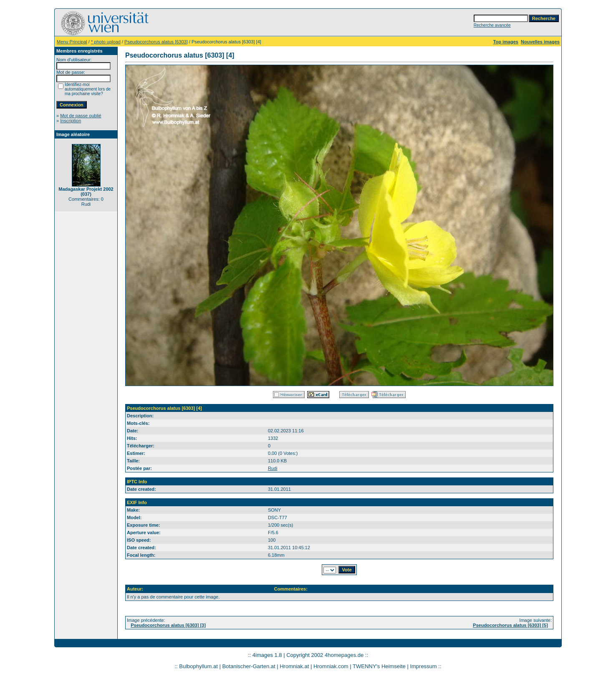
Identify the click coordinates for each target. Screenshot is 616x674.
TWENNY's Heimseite (379, 666)
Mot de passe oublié (81, 116)
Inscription (71, 121)
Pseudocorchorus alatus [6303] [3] (168, 625)
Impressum (423, 666)
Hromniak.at (294, 666)
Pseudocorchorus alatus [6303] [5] (510, 625)
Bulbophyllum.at (198, 666)
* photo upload (106, 42)
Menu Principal (72, 42)
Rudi (273, 468)
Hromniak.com (331, 666)
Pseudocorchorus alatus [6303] (156, 42)
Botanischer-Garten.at (249, 666)
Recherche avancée (492, 25)
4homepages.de (344, 655)
